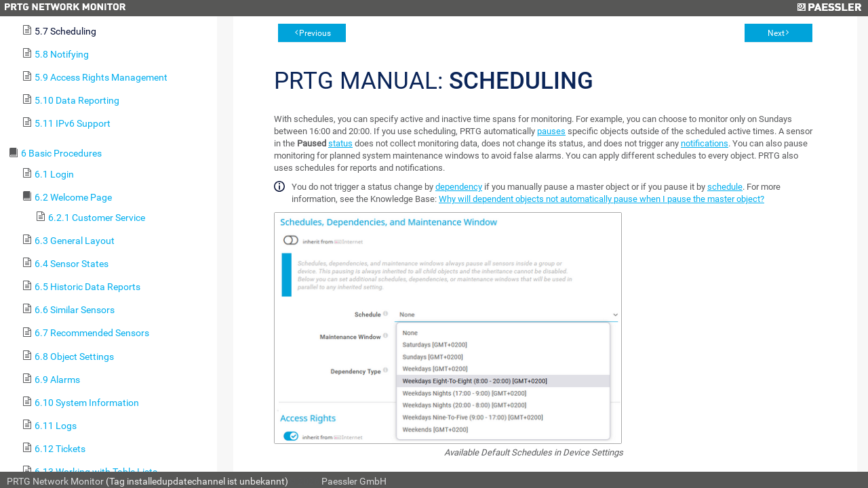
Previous (315, 33)
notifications (705, 143)
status (340, 143)
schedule (725, 187)
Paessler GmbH (354, 481)
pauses (551, 131)
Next (776, 33)
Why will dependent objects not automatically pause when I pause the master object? (601, 199)
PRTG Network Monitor (55, 481)
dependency (459, 187)
